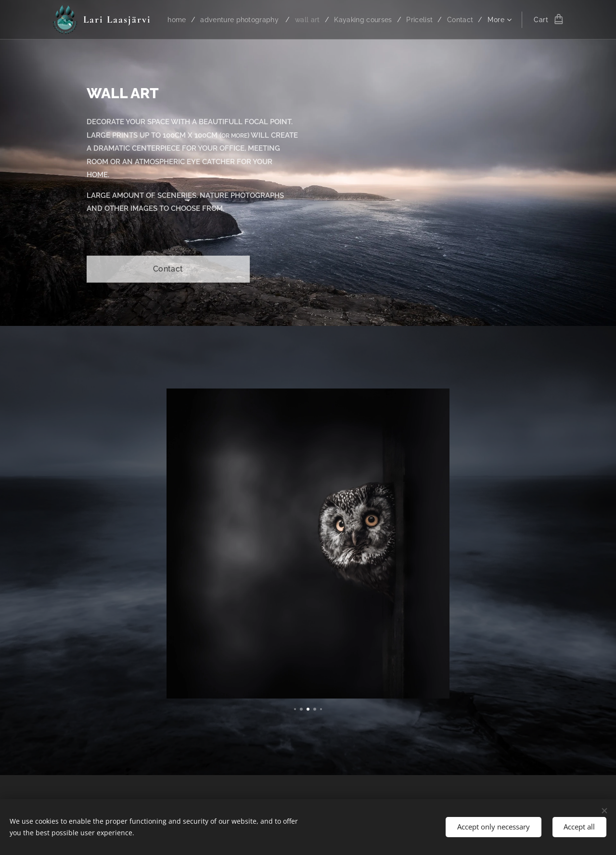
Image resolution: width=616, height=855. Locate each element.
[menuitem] (205, 20)
